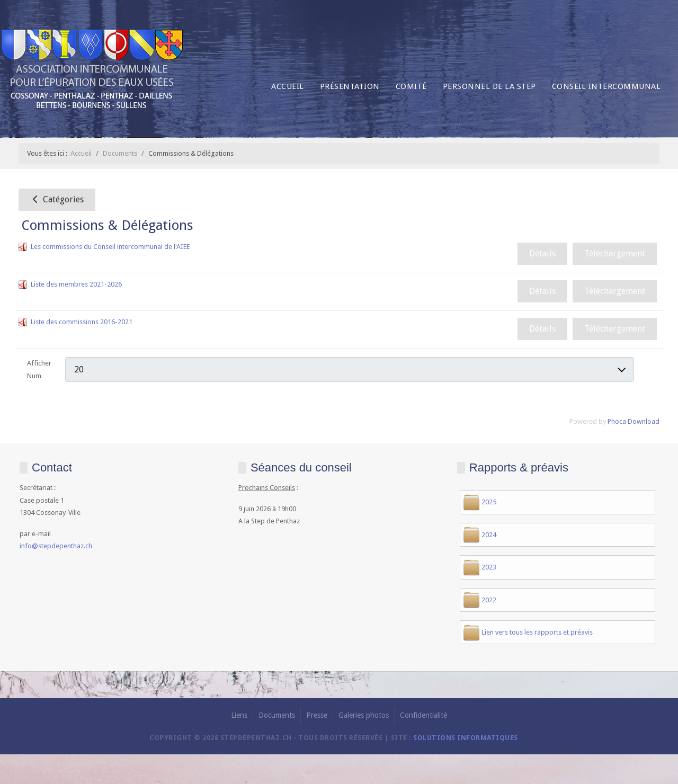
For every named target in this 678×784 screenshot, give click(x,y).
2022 (489, 600)
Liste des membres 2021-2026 (76, 284)
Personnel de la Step (489, 86)
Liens (239, 715)
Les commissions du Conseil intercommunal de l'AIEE (110, 247)
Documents (277, 715)
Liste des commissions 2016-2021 (82, 322)
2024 (489, 535)
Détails (542, 253)
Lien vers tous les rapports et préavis (537, 632)
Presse (317, 715)
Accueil (288, 86)
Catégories (57, 199)
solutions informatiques (466, 738)
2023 (489, 567)
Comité (411, 86)
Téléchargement (615, 253)
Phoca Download (634, 421)
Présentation (350, 86)
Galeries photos (364, 715)
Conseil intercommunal (606, 86)
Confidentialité (423, 715)
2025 (489, 502)
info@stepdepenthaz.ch (56, 546)
